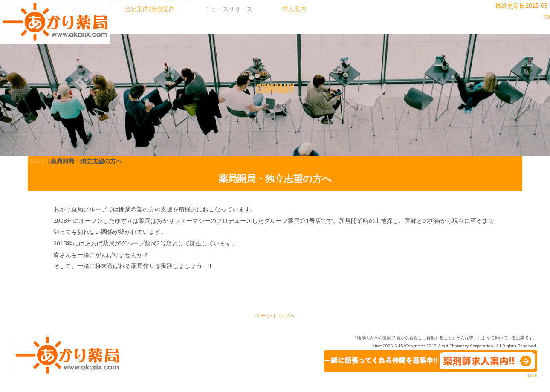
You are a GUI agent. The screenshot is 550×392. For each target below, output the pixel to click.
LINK (533, 375)
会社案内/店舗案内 (150, 9)
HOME (37, 161)
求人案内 (294, 9)
